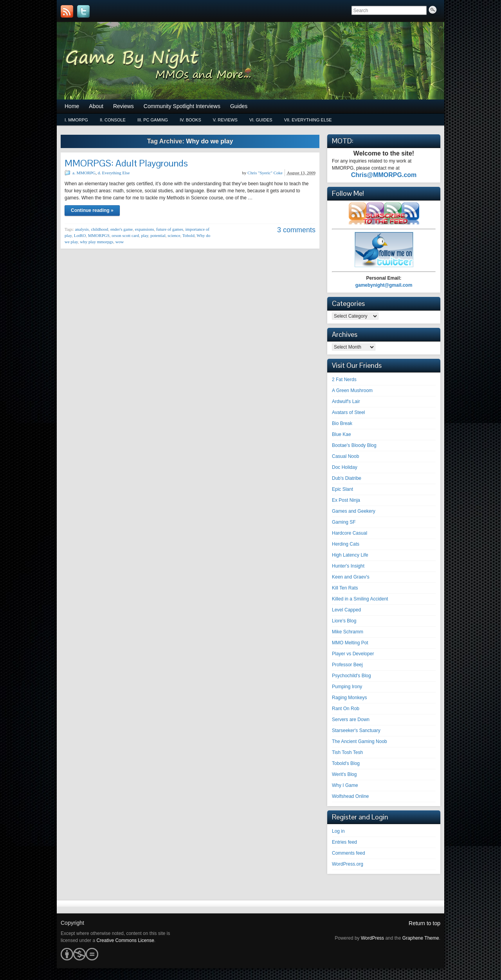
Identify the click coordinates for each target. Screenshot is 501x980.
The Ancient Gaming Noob (360, 741)
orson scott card (125, 235)
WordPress (372, 938)
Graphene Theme (421, 938)
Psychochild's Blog (351, 676)
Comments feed (349, 853)
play (144, 235)
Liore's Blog (344, 621)
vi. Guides (261, 120)
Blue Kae (342, 434)
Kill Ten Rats (345, 588)
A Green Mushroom (352, 391)
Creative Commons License (125, 940)
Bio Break (342, 423)
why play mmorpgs (96, 242)
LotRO (80, 235)
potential (158, 235)
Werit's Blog (344, 774)
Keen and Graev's (351, 577)
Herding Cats (346, 544)
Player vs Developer (353, 654)
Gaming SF (344, 522)
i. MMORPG (76, 120)
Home (72, 106)
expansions (145, 229)
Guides (239, 106)
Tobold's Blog (346, 763)
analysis (82, 229)
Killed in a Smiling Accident (360, 599)
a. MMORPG (84, 173)
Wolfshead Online (351, 796)
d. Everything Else (114, 173)
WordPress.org (348, 864)
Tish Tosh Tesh (347, 752)
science (174, 235)
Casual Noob (345, 456)
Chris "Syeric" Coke (265, 173)
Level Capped (346, 610)
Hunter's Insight (348, 566)
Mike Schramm (348, 632)
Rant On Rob (346, 709)
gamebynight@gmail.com (384, 285)
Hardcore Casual (350, 533)
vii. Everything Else (308, 120)
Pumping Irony (347, 687)
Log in (338, 831)
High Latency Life (350, 555)
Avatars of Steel (349, 412)
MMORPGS (99, 235)
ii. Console (113, 120)
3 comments (296, 230)
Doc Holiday (345, 467)
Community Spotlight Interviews (182, 106)
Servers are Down (351, 720)
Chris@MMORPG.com (384, 175)
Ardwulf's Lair (346, 401)
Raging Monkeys (349, 698)
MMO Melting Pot (350, 643)
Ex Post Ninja (346, 500)
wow (120, 242)
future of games (170, 229)
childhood (99, 229)
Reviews (123, 106)
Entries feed (344, 842)
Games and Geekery (354, 511)
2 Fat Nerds (344, 380)
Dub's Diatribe (347, 478)
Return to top (424, 923)
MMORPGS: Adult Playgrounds (126, 163)
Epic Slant (342, 489)
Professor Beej (347, 665)
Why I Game (345, 785)
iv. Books (190, 120)
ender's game (122, 229)
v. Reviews (225, 120)
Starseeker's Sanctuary (356, 730)
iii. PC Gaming (153, 120)
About (96, 106)
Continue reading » (92, 210)
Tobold (188, 235)
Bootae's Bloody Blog (354, 445)
